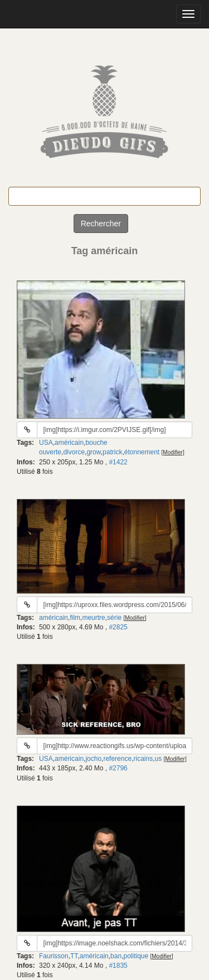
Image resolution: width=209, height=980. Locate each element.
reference (117, 759)
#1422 (118, 462)
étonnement (142, 452)
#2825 (118, 627)
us (159, 759)
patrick (112, 452)
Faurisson (54, 956)
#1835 (118, 966)
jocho (93, 759)
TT (74, 956)
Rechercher (101, 224)
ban (116, 956)
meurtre (93, 618)
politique (136, 956)
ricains (143, 759)
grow (93, 452)
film (75, 618)
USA (46, 443)
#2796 (118, 768)
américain (69, 443)
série (114, 618)
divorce (74, 452)
